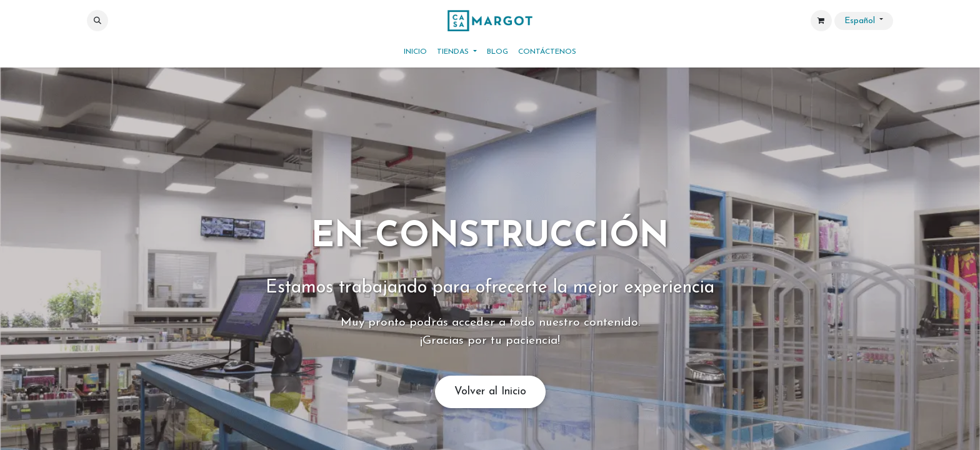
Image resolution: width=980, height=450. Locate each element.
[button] (97, 21)
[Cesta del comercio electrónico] (821, 21)
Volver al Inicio (490, 392)
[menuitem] (415, 52)
